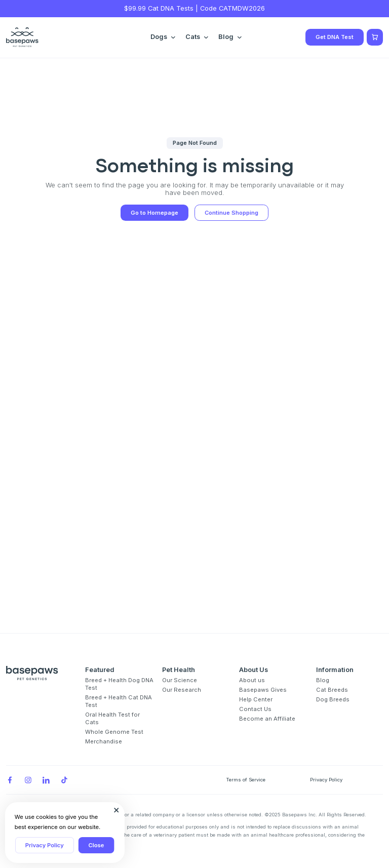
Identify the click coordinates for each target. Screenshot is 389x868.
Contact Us (255, 709)
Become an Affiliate (267, 719)
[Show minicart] (375, 37)
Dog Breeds (333, 699)
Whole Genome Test (114, 732)
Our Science (180, 680)
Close (96, 845)
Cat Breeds (332, 690)
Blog (323, 680)
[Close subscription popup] (116, 810)
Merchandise (104, 741)
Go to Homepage (154, 213)
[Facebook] (10, 780)
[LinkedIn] (46, 780)
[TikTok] (64, 780)
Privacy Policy (45, 845)
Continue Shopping (231, 213)
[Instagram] (28, 780)
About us (252, 680)
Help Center (256, 699)
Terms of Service (246, 780)
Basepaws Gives (263, 690)
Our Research (182, 690)
